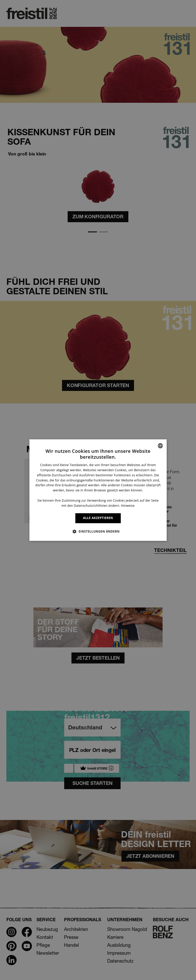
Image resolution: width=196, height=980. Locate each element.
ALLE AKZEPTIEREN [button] (98, 518)
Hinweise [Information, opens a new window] (128, 506)
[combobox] (160, 446)
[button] (98, 531)
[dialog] (98, 490)
